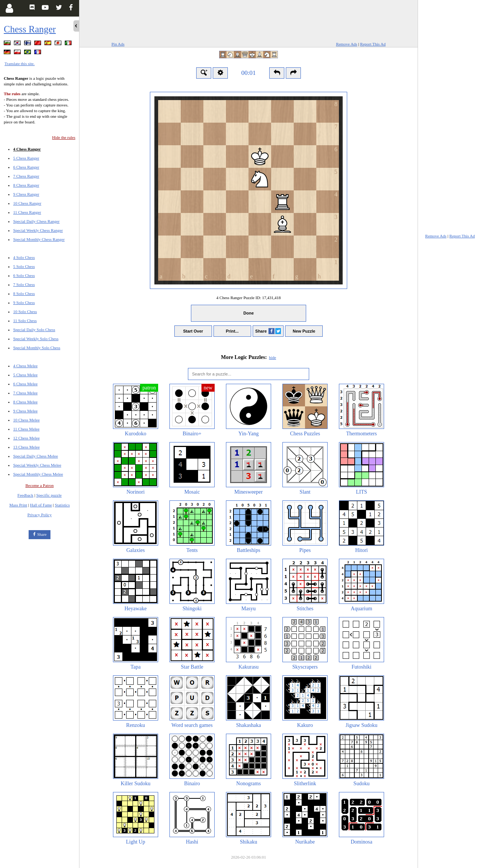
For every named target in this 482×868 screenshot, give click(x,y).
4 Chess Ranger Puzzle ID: (249, 298)
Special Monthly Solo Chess (37, 348)
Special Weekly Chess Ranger (38, 230)
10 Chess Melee (26, 420)
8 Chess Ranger (26, 185)
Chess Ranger (30, 29)
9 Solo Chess (24, 303)
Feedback (25, 495)
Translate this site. (20, 64)
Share (42, 534)
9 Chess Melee (25, 411)
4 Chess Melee (25, 366)
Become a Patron (39, 485)
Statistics (63, 505)
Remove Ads (347, 44)
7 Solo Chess (24, 284)
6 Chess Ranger (26, 167)
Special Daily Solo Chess (34, 330)
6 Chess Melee (25, 384)
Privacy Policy (40, 515)
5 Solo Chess (24, 266)
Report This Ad (373, 44)
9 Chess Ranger (26, 194)
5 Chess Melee (25, 375)
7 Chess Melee (25, 393)
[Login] (9, 8)
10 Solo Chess (25, 312)
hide (272, 357)
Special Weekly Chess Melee (37, 465)
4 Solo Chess (24, 257)
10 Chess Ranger (27, 203)
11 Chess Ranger (27, 212)
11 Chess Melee (26, 429)
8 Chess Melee (25, 402)
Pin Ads (118, 44)
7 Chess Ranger (26, 176)
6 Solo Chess (24, 275)
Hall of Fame (41, 505)
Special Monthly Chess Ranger (39, 239)
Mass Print (18, 505)
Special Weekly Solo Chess (36, 339)
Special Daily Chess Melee (36, 456)
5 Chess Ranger (26, 158)
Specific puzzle (49, 495)
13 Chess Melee (26, 447)
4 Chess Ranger (27, 149)
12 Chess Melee (26, 438)
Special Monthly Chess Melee (38, 474)
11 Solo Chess (25, 321)
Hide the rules (64, 137)
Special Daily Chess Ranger (36, 221)
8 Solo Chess (24, 293)
